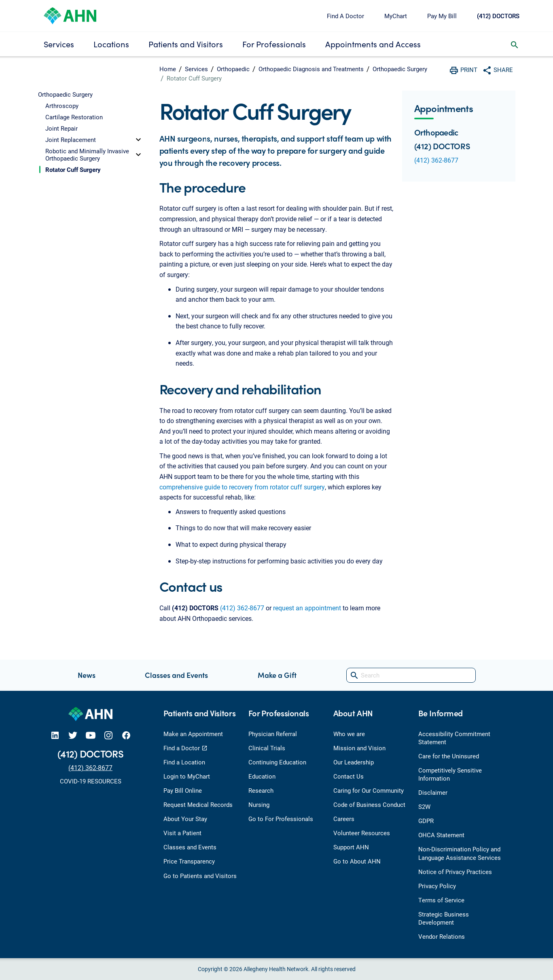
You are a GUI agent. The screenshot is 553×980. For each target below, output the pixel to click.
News (87, 675)
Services (59, 44)
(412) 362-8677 (242, 608)
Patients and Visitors (186, 44)
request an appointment (307, 608)
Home (168, 69)
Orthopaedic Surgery (400, 69)
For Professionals (274, 44)
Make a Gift (277, 675)
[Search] (411, 675)
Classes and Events (176, 675)
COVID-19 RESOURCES (91, 781)
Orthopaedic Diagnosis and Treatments (311, 69)
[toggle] (138, 140)
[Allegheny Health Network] (70, 15)
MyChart (396, 16)
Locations (111, 44)
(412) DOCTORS (498, 16)
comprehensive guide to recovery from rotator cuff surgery (242, 487)
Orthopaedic (233, 69)
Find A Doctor (345, 16)
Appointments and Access (373, 44)
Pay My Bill (442, 16)
